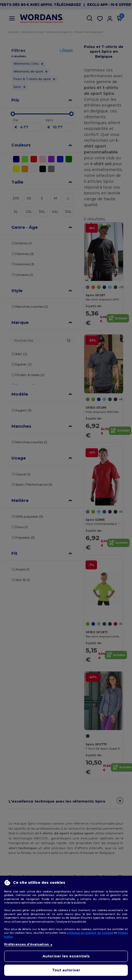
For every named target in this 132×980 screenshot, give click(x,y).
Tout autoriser (66, 970)
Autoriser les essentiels (66, 956)
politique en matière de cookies (90, 933)
